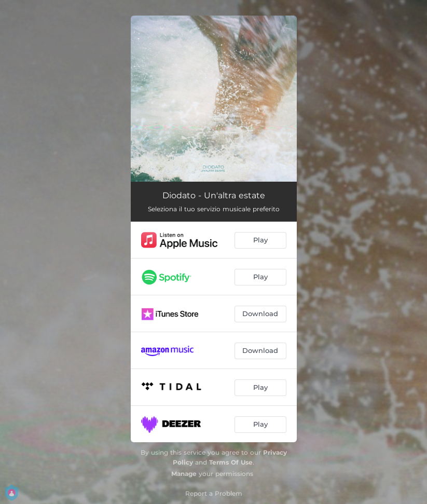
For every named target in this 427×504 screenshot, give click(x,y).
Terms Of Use (231, 462)
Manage (184, 474)
